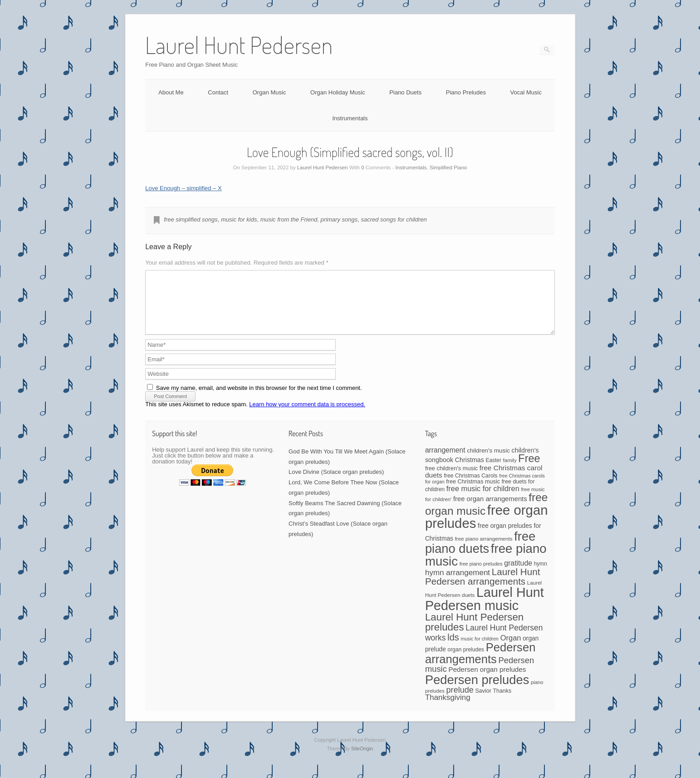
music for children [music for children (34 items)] (480, 650)
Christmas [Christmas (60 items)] (470, 471)
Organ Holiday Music (338, 92)
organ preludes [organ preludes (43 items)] (466, 660)
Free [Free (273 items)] (529, 469)
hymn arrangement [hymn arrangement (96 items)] (458, 583)
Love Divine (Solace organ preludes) (336, 483)
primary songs (339, 219)
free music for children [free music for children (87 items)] (483, 499)
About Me (171, 92)
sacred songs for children (394, 219)
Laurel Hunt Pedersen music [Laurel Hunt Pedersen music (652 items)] (485, 610)
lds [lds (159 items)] (453, 648)
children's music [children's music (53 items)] (488, 461)
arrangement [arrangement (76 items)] (445, 461)
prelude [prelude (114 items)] (460, 701)
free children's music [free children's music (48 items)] (451, 479)
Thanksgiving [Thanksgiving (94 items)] (448, 708)
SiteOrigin (362, 759)
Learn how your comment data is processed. (307, 415)
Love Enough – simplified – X (183, 188)
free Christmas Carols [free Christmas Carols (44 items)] (470, 487)
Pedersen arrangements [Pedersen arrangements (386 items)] (480, 664)
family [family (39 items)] (510, 471)
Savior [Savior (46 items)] (483, 702)
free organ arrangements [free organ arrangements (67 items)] (490, 510)
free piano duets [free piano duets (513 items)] (480, 553)
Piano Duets (405, 92)
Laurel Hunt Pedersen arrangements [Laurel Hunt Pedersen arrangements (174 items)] (482, 587)
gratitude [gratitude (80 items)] (518, 574)
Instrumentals (350, 118)
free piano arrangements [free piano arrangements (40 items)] (484, 549)
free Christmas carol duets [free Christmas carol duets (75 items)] (484, 482)
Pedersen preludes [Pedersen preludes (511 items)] (477, 691)
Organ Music (269, 92)
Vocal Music (526, 92)
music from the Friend (289, 219)
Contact (218, 92)
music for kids (239, 219)
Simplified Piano (448, 167)
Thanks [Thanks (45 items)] (502, 702)
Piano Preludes (466, 92)
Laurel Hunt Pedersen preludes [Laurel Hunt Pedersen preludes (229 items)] (474, 633)
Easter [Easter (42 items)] (493, 471)
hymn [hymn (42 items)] (541, 575)
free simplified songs (191, 219)
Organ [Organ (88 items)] (511, 649)
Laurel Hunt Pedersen (323, 167)
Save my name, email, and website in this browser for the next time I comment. (259, 399)
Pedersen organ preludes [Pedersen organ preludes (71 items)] (487, 680)
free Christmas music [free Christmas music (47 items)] (473, 492)
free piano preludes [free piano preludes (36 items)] (481, 575)
